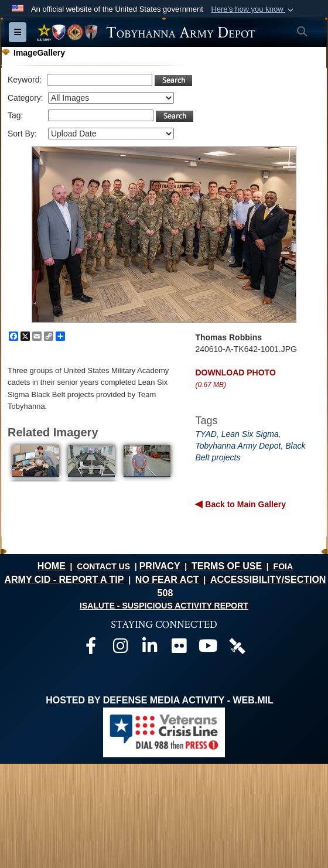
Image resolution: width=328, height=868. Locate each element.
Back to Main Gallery (244, 504)
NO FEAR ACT (167, 580)
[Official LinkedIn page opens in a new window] (149, 649)
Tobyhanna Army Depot (238, 446)
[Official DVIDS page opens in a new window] (237, 645)
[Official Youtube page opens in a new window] (208, 649)
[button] (253, 9)
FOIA (283, 566)
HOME (52, 566)
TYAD (206, 434)
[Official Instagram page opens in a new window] (120, 649)
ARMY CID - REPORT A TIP (64, 580)
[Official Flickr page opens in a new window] (179, 649)
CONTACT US (103, 566)
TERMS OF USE (227, 566)
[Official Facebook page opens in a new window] (91, 649)
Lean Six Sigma (250, 434)
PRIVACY (160, 566)
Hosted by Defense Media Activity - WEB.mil (159, 700)
